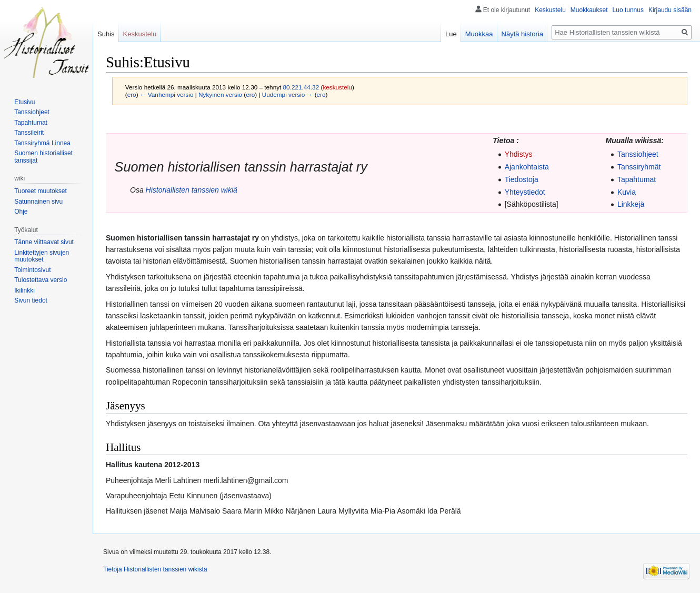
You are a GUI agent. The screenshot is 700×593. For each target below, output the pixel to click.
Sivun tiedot (31, 300)
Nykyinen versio (220, 94)
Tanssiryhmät (639, 167)
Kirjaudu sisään (670, 10)
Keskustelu (550, 10)
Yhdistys (519, 154)
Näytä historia (522, 34)
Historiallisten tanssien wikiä (192, 190)
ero (132, 94)
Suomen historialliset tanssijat (43, 157)
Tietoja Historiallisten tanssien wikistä (155, 569)
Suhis (106, 34)
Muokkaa (479, 34)
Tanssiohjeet (638, 154)
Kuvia (627, 192)
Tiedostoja (522, 179)
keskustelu (337, 87)
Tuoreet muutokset (41, 191)
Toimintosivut (32, 270)
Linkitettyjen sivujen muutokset (42, 256)
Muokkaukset (589, 10)
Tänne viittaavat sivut (44, 242)
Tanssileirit (29, 133)
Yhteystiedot (525, 192)
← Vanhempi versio (167, 94)
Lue (451, 34)
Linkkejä (631, 204)
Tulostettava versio (41, 280)
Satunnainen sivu (38, 202)
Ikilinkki (24, 290)
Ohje (21, 212)
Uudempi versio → (288, 94)
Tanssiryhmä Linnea (42, 143)
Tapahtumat (637, 179)
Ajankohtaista (527, 167)
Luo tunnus (628, 10)
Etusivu (24, 102)
